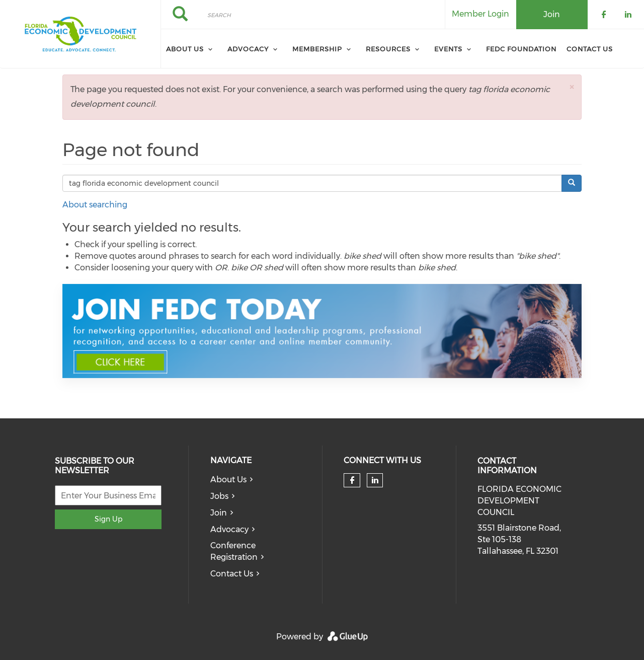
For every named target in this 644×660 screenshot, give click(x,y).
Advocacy (229, 529)
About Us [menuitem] (185, 49)
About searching (95, 205)
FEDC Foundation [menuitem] (521, 49)
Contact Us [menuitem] (590, 49)
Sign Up (108, 519)
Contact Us (232, 574)
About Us (228, 480)
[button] (572, 87)
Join (219, 513)
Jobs (219, 496)
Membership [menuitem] (317, 49)
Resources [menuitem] (388, 49)
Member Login (480, 14)
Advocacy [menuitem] (248, 49)
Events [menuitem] (448, 49)
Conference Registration (234, 551)
